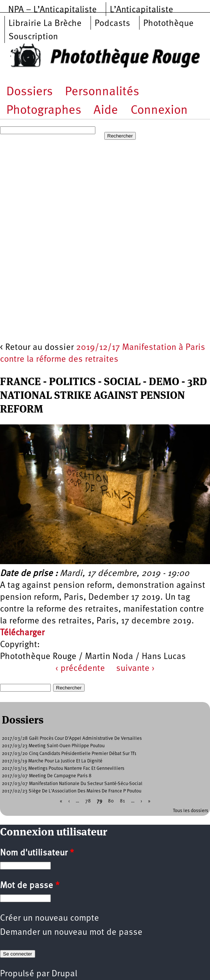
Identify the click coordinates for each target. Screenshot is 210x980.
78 (88, 801)
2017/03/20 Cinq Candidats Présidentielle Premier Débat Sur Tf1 (69, 754)
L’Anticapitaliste (142, 10)
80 (111, 801)
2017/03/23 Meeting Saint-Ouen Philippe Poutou (53, 746)
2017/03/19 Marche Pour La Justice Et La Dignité (52, 761)
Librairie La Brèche (45, 24)
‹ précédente (80, 669)
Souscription (33, 37)
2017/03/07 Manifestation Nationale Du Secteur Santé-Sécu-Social (72, 784)
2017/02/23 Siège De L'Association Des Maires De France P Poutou (72, 791)
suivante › (135, 669)
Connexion (159, 111)
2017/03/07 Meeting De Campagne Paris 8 (47, 776)
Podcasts (112, 24)
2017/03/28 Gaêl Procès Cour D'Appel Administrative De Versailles (72, 739)
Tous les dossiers (191, 811)
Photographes (44, 111)
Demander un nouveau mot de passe (71, 933)
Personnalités (102, 92)
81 (122, 801)
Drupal (64, 974)
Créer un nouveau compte (50, 918)
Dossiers (29, 92)
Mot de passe (30, 886)
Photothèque (168, 24)
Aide (106, 111)
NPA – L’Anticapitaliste (53, 10)
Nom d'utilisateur (37, 853)
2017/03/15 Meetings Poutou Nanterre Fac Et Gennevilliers (63, 769)
